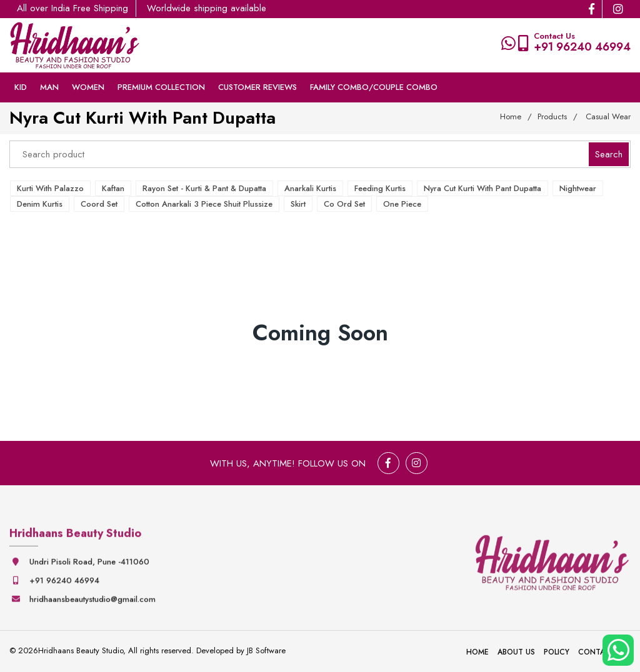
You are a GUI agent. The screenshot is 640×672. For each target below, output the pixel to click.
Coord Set (99, 204)
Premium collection (161, 87)
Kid (21, 87)
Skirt (298, 204)
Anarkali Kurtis (310, 188)
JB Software (266, 650)
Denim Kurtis (40, 204)
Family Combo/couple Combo (374, 87)
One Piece (402, 204)
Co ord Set (344, 204)
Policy (557, 652)
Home (511, 116)
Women (88, 87)
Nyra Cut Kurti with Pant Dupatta (482, 188)
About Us (516, 652)
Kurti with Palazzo (50, 188)
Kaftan (113, 188)
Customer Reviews (257, 87)
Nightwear (578, 188)
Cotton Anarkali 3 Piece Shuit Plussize (204, 204)
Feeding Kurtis (380, 188)
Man (49, 87)
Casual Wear (608, 116)
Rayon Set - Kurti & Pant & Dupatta (204, 188)
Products (552, 116)
